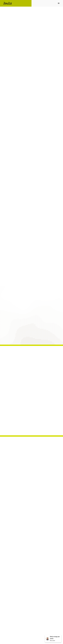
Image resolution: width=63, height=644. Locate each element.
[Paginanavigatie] (59, 3)
